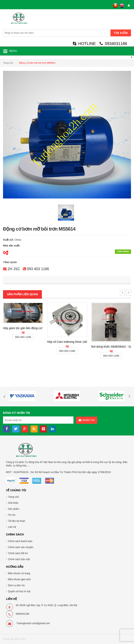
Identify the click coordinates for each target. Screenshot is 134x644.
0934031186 (113, 44)
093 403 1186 (38, 269)
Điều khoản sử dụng (19, 573)
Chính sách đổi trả (18, 553)
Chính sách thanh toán (20, 541)
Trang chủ (8, 63)
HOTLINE (84, 44)
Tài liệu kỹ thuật (17, 521)
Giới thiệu (13, 503)
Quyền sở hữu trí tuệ (19, 591)
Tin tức (12, 515)
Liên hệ (12, 527)
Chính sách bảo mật (19, 559)
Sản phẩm (14, 509)
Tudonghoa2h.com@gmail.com (33, 623)
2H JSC (14, 269)
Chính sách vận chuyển (21, 547)
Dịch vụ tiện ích (16, 585)
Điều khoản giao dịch (19, 579)
